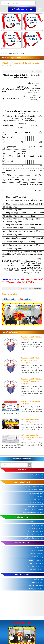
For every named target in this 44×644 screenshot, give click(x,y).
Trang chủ (4, 54)
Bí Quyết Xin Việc (37, 582)
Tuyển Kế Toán (38, 579)
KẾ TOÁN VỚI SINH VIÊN (22, 517)
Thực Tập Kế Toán (37, 522)
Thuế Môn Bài (38, 500)
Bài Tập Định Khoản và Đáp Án (33, 535)
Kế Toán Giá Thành (37, 554)
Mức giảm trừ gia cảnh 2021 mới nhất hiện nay (31, 403)
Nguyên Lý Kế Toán (37, 525)
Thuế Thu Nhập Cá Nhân (16, 54)
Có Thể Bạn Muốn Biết (36, 528)
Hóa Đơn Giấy (38, 496)
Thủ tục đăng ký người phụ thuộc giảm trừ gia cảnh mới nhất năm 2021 (31, 438)
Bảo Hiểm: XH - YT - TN (35, 567)
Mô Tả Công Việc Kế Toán (35, 589)
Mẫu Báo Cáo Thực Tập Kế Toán (33, 538)
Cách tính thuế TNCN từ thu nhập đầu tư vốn (31, 338)
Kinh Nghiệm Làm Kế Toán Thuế (33, 513)
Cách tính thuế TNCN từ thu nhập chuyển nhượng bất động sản (31, 381)
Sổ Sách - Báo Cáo (37, 550)
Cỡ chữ (33, 71)
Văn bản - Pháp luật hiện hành (34, 487)
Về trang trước (27, 288)
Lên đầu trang (37, 288)
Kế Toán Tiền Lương (36, 563)
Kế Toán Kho (39, 547)
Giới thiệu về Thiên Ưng (22, 459)
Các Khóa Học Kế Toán (36, 474)
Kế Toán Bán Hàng (37, 557)
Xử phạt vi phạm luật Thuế (35, 493)
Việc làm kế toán (22, 575)
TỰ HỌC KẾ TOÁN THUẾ (22, 482)
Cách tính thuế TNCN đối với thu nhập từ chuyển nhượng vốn (30, 360)
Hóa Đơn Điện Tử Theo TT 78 (34, 490)
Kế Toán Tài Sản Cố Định (35, 570)
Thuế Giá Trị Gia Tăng (36, 503)
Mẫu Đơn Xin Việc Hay (36, 586)
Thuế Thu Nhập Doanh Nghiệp (34, 509)
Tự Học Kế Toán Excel (36, 560)
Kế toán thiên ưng (22, 9)
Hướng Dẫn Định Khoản (35, 532)
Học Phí (40, 477)
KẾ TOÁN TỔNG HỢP (22, 543)
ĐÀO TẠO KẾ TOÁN (22, 470)
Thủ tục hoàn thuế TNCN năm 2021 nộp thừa (30, 421)
